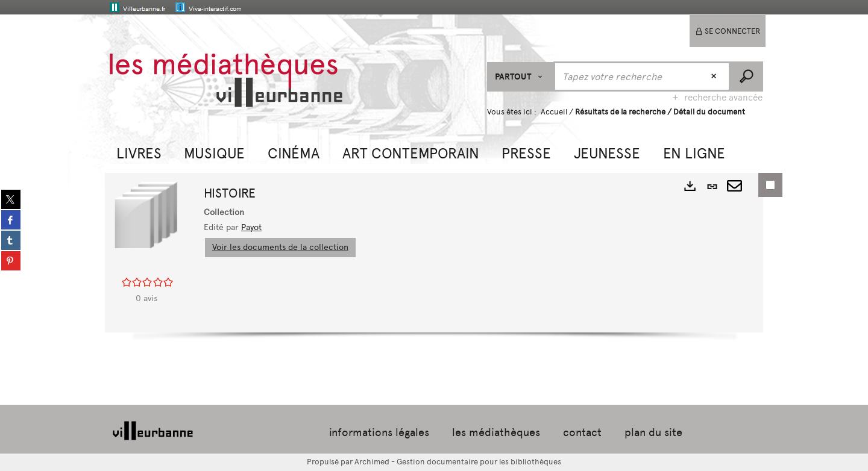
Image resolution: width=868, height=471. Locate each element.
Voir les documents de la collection (280, 247)
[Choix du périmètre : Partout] (520, 77)
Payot (251, 227)
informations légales (379, 432)
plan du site (653, 432)
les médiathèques (496, 432)
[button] (139, 152)
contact (582, 432)
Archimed (372, 462)
